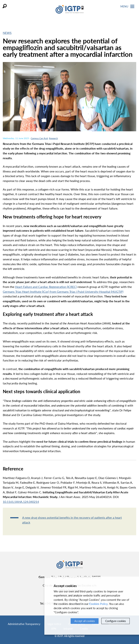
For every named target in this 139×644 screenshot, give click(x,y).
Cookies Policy (98, 604)
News (7, 33)
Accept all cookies (85, 621)
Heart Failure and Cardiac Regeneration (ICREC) (46, 287)
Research (53, 138)
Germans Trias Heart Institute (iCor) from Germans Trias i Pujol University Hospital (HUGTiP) (63, 292)
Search (5, 6)
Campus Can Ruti (39, 138)
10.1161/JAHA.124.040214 (21, 502)
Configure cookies (116, 621)
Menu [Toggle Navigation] (127, 6)
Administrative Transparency (24, 624)
